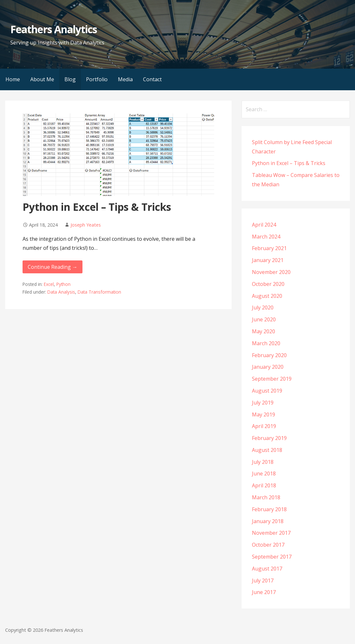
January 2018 (268, 521)
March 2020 (266, 343)
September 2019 (272, 379)
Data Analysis (61, 292)
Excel (49, 284)
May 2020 (264, 331)
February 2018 (269, 509)
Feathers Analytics (54, 29)
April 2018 (264, 485)
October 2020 (268, 284)
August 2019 (267, 391)
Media (125, 79)
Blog (70, 79)
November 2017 (271, 533)
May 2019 (264, 415)
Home (13, 79)
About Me (42, 79)
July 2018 (263, 462)
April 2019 (264, 426)
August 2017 (267, 569)
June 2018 (264, 473)
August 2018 (267, 450)
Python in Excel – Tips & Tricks (97, 207)
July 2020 (263, 307)
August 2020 (267, 296)
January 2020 (268, 367)
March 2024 (266, 237)
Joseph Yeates (86, 225)
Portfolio (97, 79)
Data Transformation (99, 292)
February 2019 (269, 438)
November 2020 (271, 272)
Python (63, 284)
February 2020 (269, 355)
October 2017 (268, 545)
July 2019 (263, 403)
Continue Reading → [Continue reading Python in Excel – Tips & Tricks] (53, 267)
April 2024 (264, 225)
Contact (152, 79)
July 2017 (263, 581)
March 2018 (266, 497)
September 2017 (272, 557)
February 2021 (269, 248)
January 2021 (268, 260)
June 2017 (264, 592)
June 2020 (264, 319)
